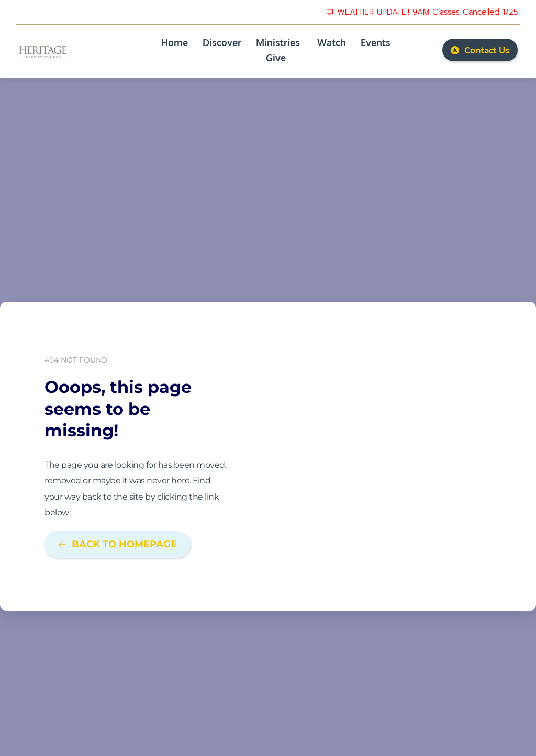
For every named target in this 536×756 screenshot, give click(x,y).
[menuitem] (175, 43)
